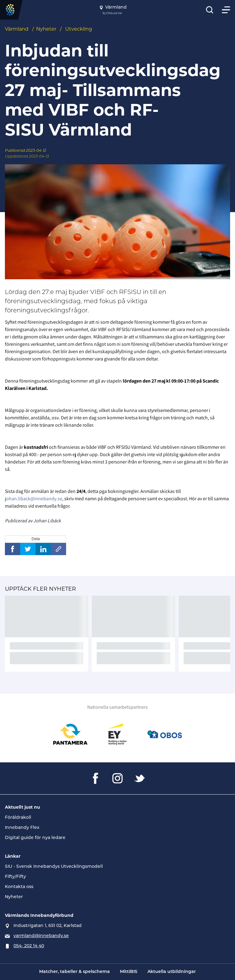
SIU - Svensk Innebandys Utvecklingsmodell (54, 867)
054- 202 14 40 (29, 946)
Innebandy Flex (22, 828)
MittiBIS (129, 972)
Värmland (17, 29)
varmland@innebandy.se (41, 936)
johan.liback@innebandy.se (34, 499)
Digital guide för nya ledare (35, 838)
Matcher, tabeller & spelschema (75, 972)
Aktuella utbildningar (172, 972)
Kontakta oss (19, 887)
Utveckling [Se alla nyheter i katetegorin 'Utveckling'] (79, 29)
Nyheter (46, 29)
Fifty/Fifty (15, 877)
